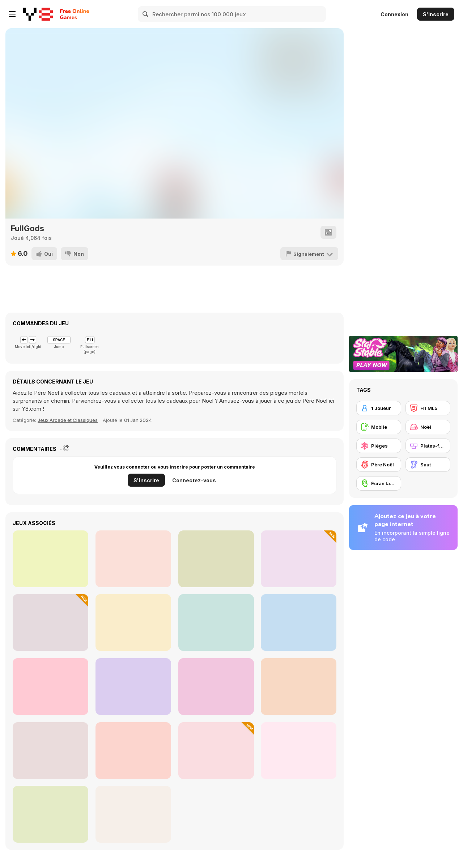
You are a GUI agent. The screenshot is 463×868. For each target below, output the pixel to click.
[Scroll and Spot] (299, 751)
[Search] (146, 14)
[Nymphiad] (50, 814)
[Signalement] (309, 254)
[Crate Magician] (216, 751)
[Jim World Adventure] (50, 751)
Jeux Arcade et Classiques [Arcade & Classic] (68, 420)
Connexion (394, 14)
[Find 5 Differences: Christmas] (216, 559)
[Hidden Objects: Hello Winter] (133, 623)
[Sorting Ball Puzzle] (133, 751)
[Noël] (428, 427)
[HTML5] (428, 408)
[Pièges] (379, 446)
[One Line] (50, 623)
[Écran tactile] (379, 483)
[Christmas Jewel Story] (50, 559)
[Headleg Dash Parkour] (133, 559)
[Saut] (428, 465)
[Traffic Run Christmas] (299, 687)
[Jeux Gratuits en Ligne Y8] (38, 14)
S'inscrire (436, 14)
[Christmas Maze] (133, 687)
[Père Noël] (379, 465)
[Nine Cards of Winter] (299, 559)
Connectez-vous (194, 480)
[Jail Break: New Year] (133, 814)
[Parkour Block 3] (216, 623)
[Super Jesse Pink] (216, 687)
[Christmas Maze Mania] (299, 623)
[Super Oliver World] (50, 687)
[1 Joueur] (379, 408)
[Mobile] (379, 427)
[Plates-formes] (428, 446)
